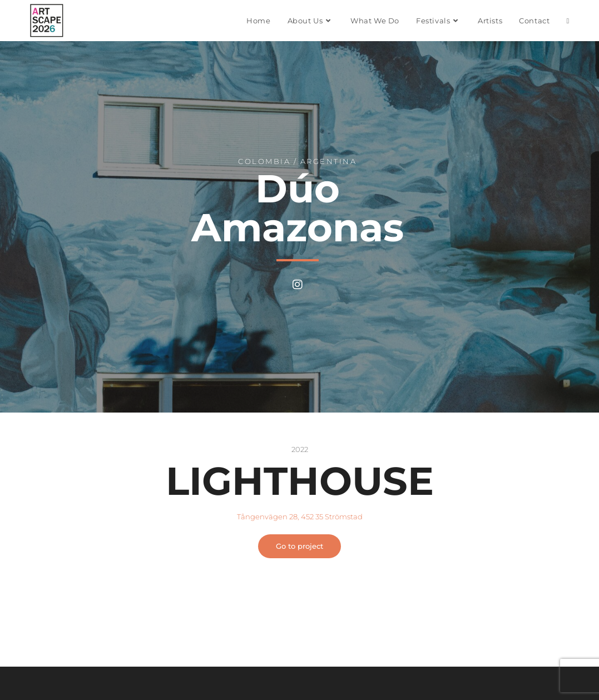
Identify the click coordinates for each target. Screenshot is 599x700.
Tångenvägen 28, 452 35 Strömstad (300, 517)
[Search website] (568, 21)
